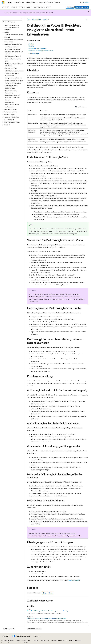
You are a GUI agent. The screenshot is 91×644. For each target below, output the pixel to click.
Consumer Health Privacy (58, 640)
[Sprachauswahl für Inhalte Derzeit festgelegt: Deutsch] (5, 636)
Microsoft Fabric (37, 19)
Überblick (31, 44)
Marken (13, 643)
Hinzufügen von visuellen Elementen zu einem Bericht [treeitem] (13, 48)
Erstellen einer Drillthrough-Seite (37, 48)
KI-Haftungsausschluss (8, 640)
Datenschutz (45, 640)
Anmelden (86, 2)
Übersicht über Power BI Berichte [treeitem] (14, 35)
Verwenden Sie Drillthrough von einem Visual (41, 51)
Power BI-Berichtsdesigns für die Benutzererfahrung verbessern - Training (47, 611)
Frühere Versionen (21, 640)
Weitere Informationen (74, 580)
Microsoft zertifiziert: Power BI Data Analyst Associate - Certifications (46, 618)
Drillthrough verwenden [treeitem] (13, 71)
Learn (29, 19)
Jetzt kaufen (70, 7)
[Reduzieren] (22, 18)
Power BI (45, 19)
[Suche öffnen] (81, 2)
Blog (29, 640)
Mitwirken (36, 640)
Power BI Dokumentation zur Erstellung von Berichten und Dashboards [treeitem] (11, 27)
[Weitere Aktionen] (87, 20)
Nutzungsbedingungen (75, 640)
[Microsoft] (3, 2)
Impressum (4, 643)
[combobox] (12, 22)
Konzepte (31, 46)
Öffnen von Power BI (82, 7)
